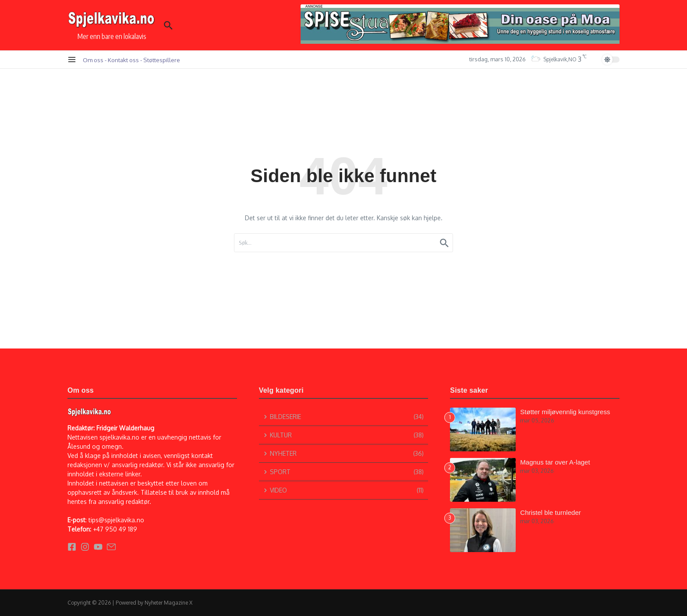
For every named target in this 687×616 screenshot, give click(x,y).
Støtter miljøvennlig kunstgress (565, 412)
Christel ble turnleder (550, 512)
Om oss (93, 60)
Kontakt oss (123, 60)
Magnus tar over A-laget (555, 462)
